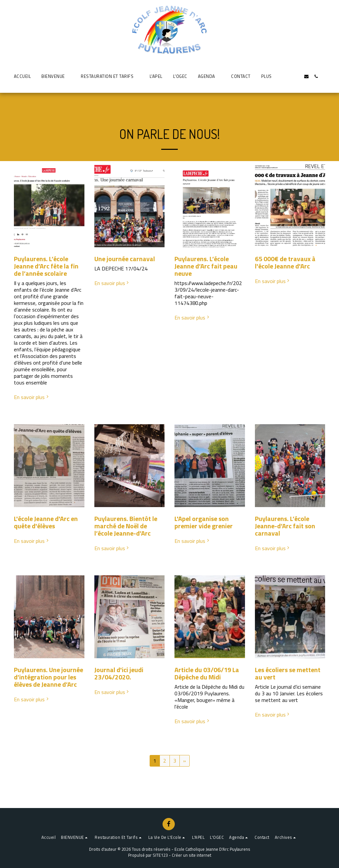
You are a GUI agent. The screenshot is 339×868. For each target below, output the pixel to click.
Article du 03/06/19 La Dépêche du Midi (207, 673)
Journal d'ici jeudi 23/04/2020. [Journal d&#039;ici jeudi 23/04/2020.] (119, 673)
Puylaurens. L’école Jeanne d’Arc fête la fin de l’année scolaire (46, 266)
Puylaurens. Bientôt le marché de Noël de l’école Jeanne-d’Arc (126, 526)
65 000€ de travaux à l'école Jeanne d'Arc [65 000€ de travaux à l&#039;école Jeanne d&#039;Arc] (285, 262)
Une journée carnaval (125, 259)
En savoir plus (32, 397)
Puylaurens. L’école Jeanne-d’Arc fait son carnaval (285, 526)
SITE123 (160, 855)
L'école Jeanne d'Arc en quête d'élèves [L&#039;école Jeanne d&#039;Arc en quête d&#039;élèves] (46, 522)
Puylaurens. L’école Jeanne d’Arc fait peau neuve (206, 266)
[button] (56, 76)
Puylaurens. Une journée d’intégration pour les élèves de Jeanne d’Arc (48, 677)
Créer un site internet (192, 855)
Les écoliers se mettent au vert (288, 673)
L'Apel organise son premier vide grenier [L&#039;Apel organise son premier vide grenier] (204, 522)
